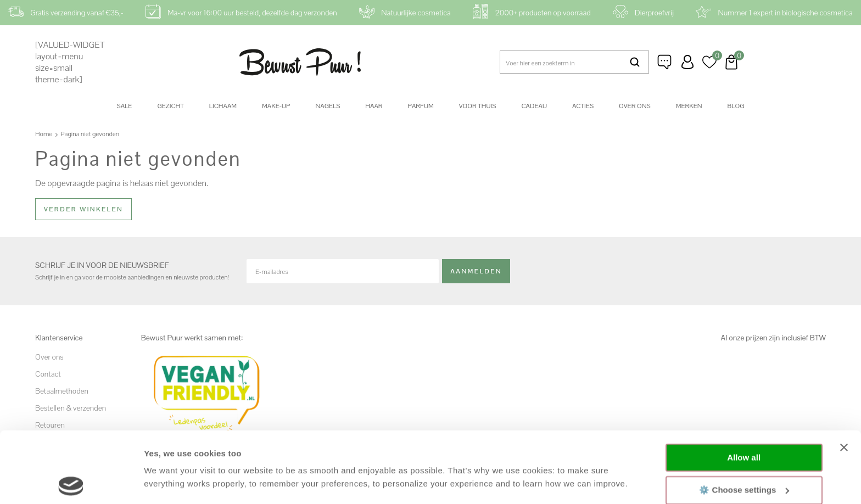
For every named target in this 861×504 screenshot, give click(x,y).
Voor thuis (478, 106)
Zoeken (635, 62)
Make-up (276, 106)
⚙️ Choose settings (744, 419)
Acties (583, 106)
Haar (374, 106)
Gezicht (170, 106)
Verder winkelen (83, 209)
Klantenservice (666, 62)
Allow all (744, 387)
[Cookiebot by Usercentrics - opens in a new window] (71, 483)
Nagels (328, 106)
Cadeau (534, 106)
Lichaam (223, 106)
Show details (169, 482)
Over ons (635, 106)
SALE (125, 106)
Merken (689, 106)
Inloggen (687, 62)
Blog (736, 106)
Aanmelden (476, 271)
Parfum (421, 106)
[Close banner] (844, 377)
